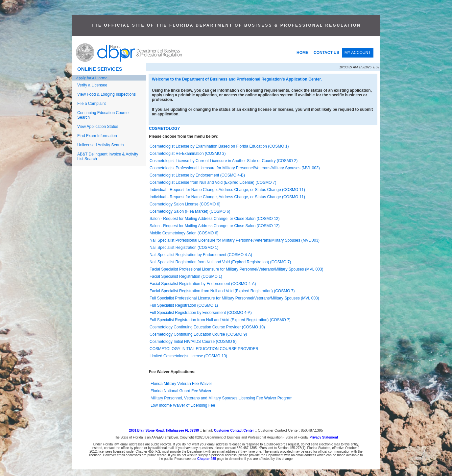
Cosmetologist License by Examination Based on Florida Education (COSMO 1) (219, 146)
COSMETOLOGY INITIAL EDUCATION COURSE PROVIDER (204, 349)
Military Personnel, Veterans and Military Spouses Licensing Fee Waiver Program (222, 398)
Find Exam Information (97, 136)
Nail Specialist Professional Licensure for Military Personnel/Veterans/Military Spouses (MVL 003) (235, 240)
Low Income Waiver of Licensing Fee (183, 405)
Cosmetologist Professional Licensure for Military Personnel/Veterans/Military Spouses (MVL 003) (235, 168)
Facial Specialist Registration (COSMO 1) (186, 276)
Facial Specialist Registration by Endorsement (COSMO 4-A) (203, 284)
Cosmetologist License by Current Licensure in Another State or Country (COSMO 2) (224, 161)
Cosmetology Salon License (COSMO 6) (185, 204)
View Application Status (98, 127)
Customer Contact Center (234, 430)
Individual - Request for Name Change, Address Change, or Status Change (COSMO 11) (227, 190)
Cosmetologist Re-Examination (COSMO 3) (188, 154)
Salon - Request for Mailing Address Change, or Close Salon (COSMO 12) (215, 219)
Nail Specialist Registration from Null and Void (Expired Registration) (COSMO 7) (220, 262)
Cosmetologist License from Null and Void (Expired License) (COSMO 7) (213, 182)
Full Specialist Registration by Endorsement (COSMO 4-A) (201, 313)
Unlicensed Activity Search (100, 145)
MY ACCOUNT (358, 53)
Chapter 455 (207, 459)
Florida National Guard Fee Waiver (181, 391)
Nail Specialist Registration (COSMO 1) (184, 248)
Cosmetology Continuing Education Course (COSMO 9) (198, 334)
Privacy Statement (324, 437)
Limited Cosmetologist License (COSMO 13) (188, 356)
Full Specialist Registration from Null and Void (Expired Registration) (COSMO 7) (220, 320)
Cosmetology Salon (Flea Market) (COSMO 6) (190, 211)
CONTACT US (326, 53)
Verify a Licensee (92, 85)
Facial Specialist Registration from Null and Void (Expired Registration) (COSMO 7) (222, 291)
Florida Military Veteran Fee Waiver (181, 384)
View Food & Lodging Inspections (107, 94)
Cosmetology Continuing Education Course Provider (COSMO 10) (207, 327)
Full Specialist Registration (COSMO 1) (184, 305)
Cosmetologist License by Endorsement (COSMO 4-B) (197, 175)
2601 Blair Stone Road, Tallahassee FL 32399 (164, 430)
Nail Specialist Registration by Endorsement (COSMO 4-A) (201, 255)
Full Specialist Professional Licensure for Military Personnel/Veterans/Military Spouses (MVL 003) (234, 298)
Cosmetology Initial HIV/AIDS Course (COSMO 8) (193, 342)
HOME (302, 53)
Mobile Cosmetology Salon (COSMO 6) (184, 233)
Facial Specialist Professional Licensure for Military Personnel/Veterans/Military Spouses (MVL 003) (236, 269)
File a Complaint (92, 104)
